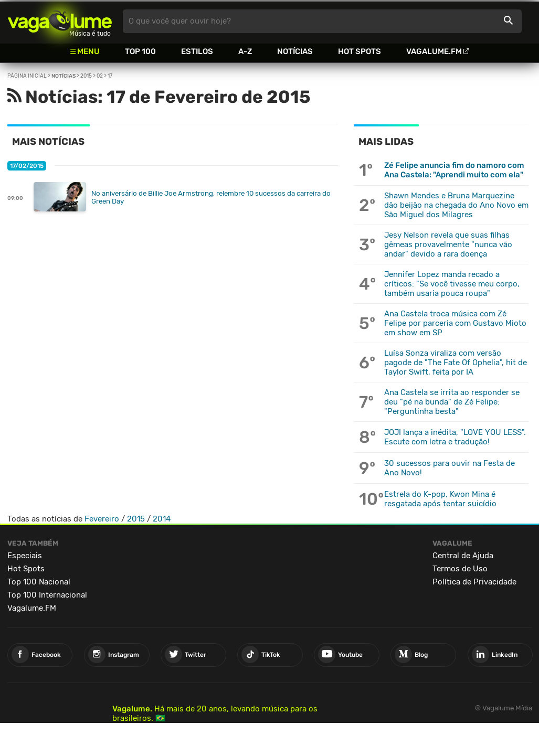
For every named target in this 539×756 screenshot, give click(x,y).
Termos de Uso (460, 569)
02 (100, 76)
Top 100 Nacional (39, 582)
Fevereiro (102, 519)
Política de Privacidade (474, 582)
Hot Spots (360, 51)
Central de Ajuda (463, 556)
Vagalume (60, 21)
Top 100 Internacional (47, 595)
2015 (86, 76)
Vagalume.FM (434, 51)
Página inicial (27, 76)
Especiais (25, 556)
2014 (162, 519)
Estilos (197, 51)
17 (110, 76)
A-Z (245, 51)
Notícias (295, 51)
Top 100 (140, 51)
